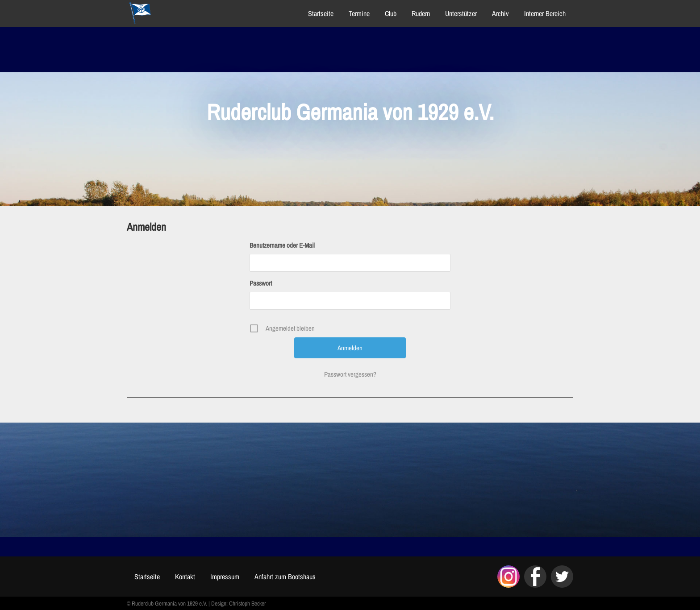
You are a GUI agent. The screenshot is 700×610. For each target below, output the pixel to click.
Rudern (421, 13)
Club (391, 13)
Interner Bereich (545, 13)
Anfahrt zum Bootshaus (285, 577)
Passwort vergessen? (350, 374)
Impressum (225, 577)
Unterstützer (461, 13)
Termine (359, 13)
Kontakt (185, 577)
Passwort (261, 283)
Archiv (500, 13)
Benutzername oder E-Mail (282, 245)
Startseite (321, 13)
